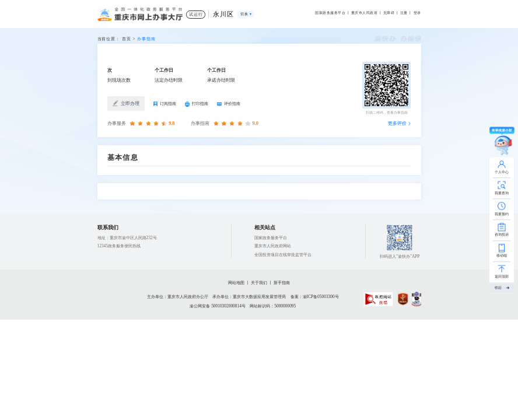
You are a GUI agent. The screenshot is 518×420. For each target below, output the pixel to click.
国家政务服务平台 (330, 13)
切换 (244, 14)
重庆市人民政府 (364, 13)
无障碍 (389, 13)
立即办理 (126, 103)
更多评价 (397, 123)
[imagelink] (378, 299)
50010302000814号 (228, 306)
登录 (417, 13)
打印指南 (197, 104)
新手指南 (282, 283)
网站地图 (236, 283)
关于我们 (259, 283)
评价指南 (229, 104)
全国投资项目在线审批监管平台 (283, 255)
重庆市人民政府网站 (273, 246)
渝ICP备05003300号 (321, 297)
